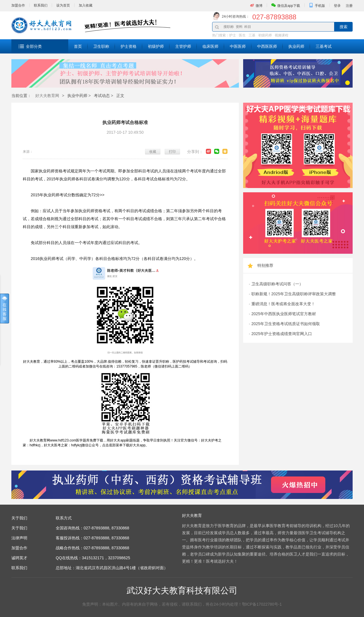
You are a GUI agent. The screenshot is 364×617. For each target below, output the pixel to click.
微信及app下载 (289, 6)
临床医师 (210, 46)
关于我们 (19, 528)
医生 (242, 35)
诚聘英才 (19, 558)
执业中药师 (77, 96)
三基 (252, 35)
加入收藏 (86, 5)
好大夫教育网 (47, 96)
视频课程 (282, 35)
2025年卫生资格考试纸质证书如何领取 (286, 324)
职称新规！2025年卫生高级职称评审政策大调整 (294, 294)
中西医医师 (267, 46)
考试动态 (102, 96)
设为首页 (63, 5)
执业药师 (296, 46)
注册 (349, 6)
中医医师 (238, 46)
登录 (337, 6)
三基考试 (324, 46)
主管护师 (183, 46)
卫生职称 (101, 46)
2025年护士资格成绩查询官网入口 (282, 334)
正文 (120, 96)
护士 (233, 35)
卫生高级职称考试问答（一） (277, 284)
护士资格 (129, 46)
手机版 (320, 6)
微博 (259, 6)
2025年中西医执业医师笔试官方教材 (284, 314)
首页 (78, 46)
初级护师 (156, 46)
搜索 (344, 27)
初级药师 (265, 35)
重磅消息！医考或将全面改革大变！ (283, 304)
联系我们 (41, 5)
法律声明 (19, 538)
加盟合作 (18, 5)
